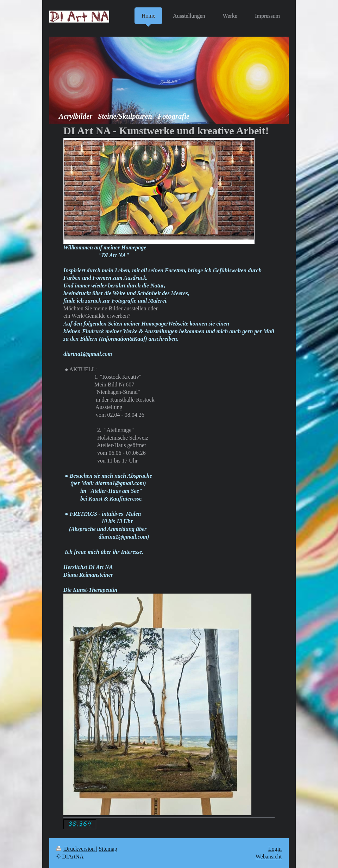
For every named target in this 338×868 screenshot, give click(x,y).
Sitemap (108, 849)
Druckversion (76, 849)
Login (275, 849)
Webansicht (269, 857)
